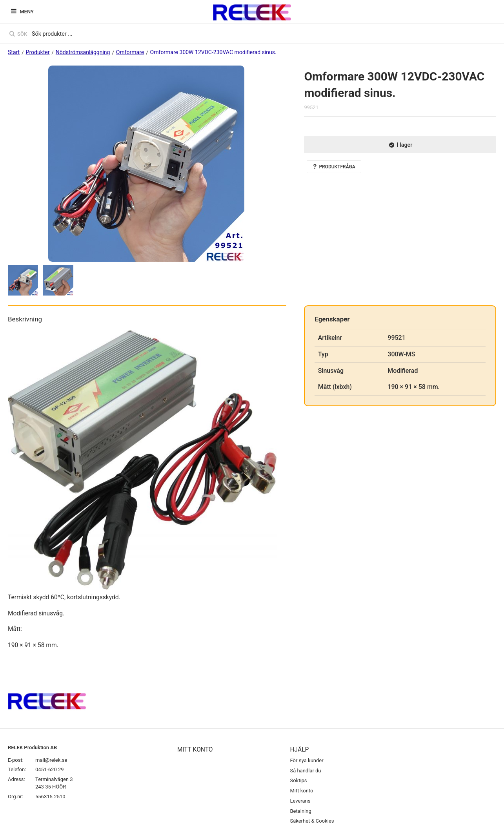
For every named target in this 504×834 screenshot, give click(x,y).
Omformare (130, 52)
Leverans (300, 801)
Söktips (298, 780)
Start (14, 52)
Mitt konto (301, 791)
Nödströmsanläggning (83, 52)
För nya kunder (307, 760)
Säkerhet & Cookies (312, 821)
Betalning (300, 811)
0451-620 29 (50, 769)
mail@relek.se (51, 760)
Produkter (38, 52)
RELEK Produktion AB (32, 747)
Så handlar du (305, 771)
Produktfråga (334, 167)
